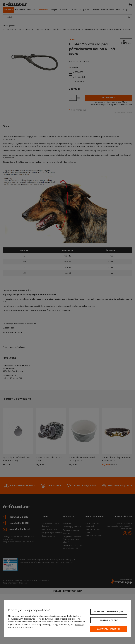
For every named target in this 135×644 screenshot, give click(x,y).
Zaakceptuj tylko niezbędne (109, 612)
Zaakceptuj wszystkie (109, 629)
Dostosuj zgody (109, 620)
